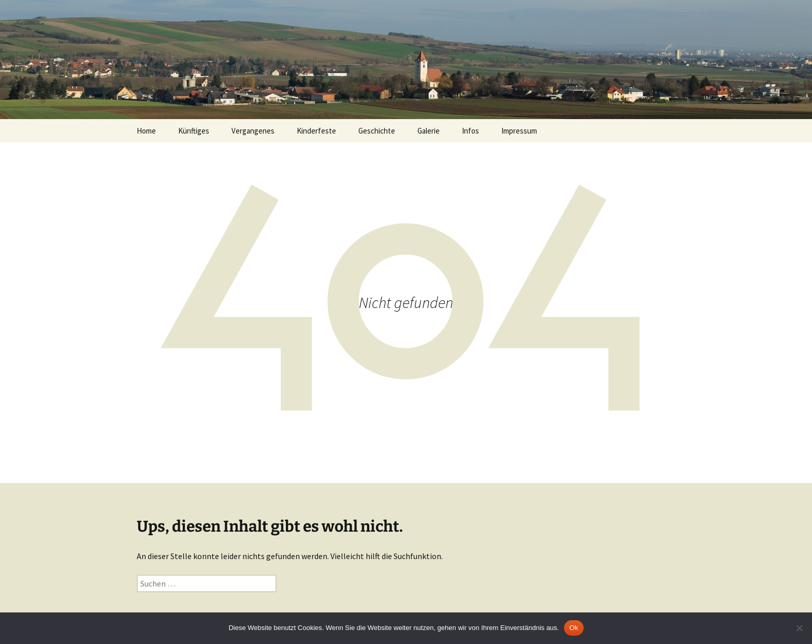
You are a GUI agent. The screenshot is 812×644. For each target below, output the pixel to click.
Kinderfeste (316, 131)
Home (146, 131)
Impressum (519, 131)
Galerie (429, 131)
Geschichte (377, 131)
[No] (799, 628)
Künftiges (194, 131)
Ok (574, 628)
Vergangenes (253, 131)
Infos (470, 131)
